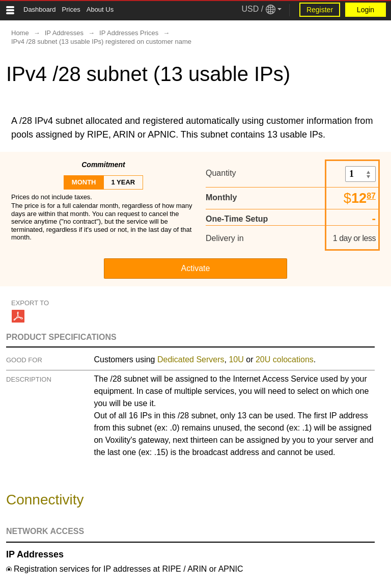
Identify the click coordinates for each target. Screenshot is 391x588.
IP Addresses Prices (129, 33)
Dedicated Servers (191, 359)
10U (236, 359)
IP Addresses (64, 33)
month (84, 182)
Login (366, 10)
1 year (123, 182)
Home (20, 33)
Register (320, 10)
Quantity (221, 173)
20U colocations (285, 359)
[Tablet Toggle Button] (10, 10)
